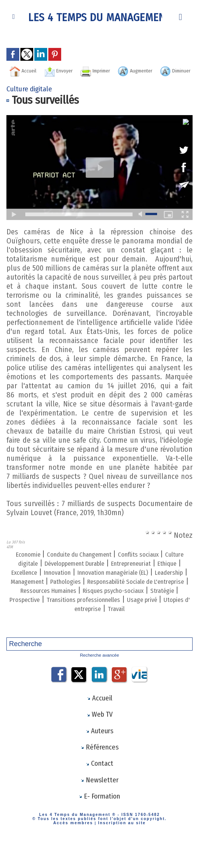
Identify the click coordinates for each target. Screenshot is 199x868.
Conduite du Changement (89, 565)
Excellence (120, 583)
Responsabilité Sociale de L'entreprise (119, 602)
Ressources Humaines (57, 611)
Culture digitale (55, 574)
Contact (99, 786)
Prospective (67, 620)
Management (167, 593)
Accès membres (75, 847)
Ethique (84, 583)
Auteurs (99, 752)
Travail (157, 629)
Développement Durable (125, 574)
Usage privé (51, 629)
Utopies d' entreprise (107, 629)
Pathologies (35, 602)
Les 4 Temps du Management (100, 17)
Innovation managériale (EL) (52, 593)
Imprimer (135, 70)
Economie (26, 565)
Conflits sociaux (160, 565)
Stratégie (29, 620)
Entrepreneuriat (41, 583)
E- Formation (99, 820)
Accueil (42, 70)
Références (99, 769)
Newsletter (99, 803)
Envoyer (87, 70)
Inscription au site (120, 847)
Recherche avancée (99, 675)
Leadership (121, 593)
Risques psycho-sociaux (135, 611)
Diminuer (122, 82)
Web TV (99, 735)
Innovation (161, 583)
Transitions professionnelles (136, 620)
